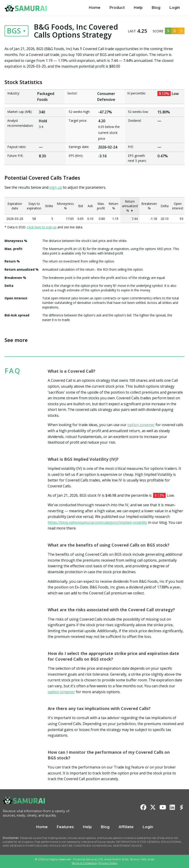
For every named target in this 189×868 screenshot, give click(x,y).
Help (138, 8)
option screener (141, 425)
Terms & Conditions (84, 863)
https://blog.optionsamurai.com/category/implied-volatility (97, 522)
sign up (56, 187)
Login (175, 8)
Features (65, 827)
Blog (156, 8)
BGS (14, 31)
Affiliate (126, 827)
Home (95, 8)
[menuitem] (95, 8)
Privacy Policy (108, 863)
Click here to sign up (42, 227)
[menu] (134, 8)
